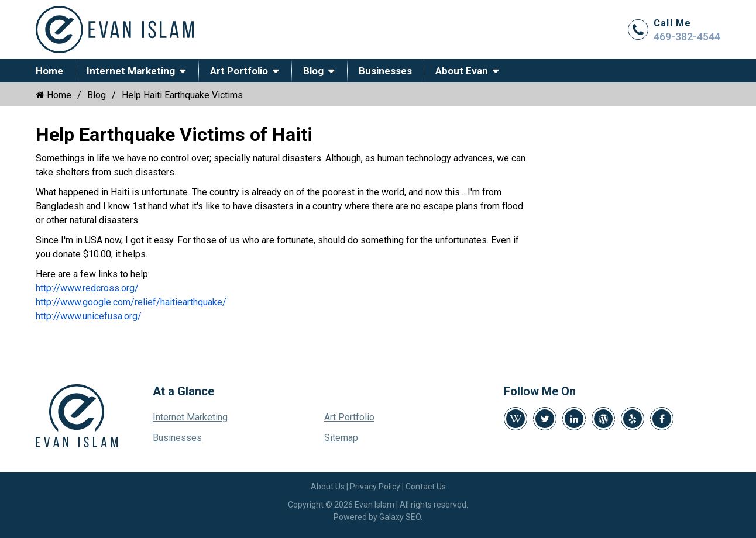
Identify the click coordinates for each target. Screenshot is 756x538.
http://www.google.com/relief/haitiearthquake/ (131, 302)
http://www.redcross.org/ (87, 288)
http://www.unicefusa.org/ (89, 316)
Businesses (385, 71)
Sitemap (341, 438)
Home (49, 71)
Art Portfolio (239, 71)
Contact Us (426, 487)
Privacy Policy (375, 487)
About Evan (462, 71)
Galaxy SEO (400, 517)
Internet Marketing (131, 71)
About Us (328, 487)
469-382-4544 (687, 37)
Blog (313, 71)
